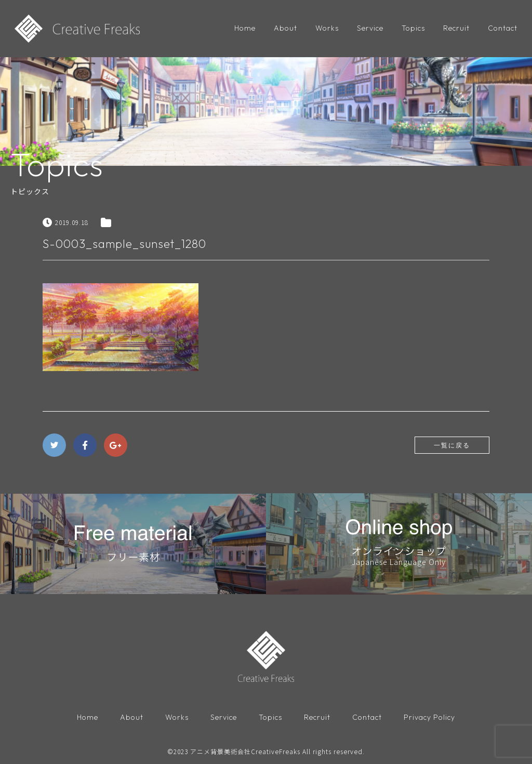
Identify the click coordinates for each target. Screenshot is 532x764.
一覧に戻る (452, 445)
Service (370, 28)
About (285, 28)
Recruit (456, 28)
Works (327, 28)
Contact (503, 28)
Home (245, 28)
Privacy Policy (429, 717)
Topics (413, 28)
